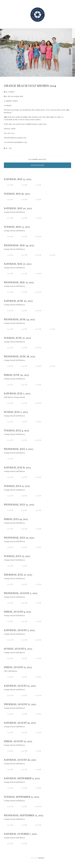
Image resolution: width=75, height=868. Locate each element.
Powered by (37, 858)
